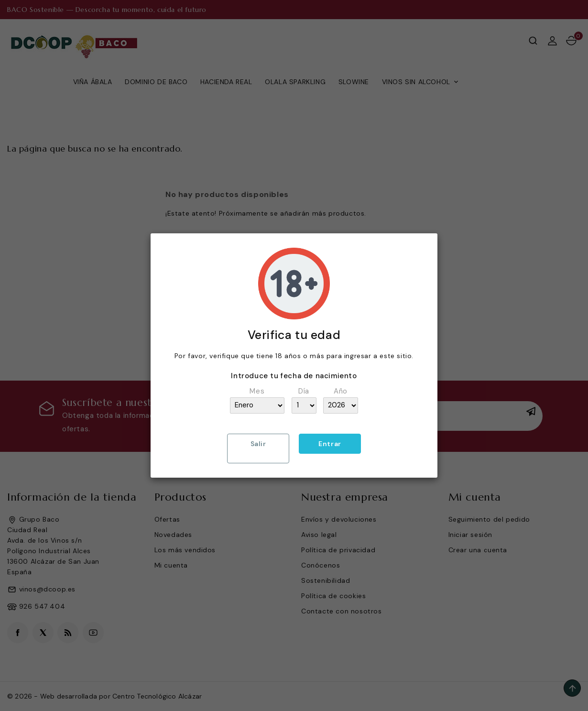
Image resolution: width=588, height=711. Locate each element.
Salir (258, 444)
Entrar (330, 444)
